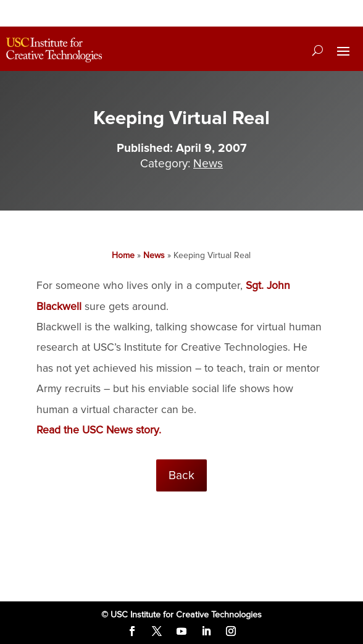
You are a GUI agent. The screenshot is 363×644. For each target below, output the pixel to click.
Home (123, 255)
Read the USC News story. (99, 430)
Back (181, 475)
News (208, 164)
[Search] (318, 50)
